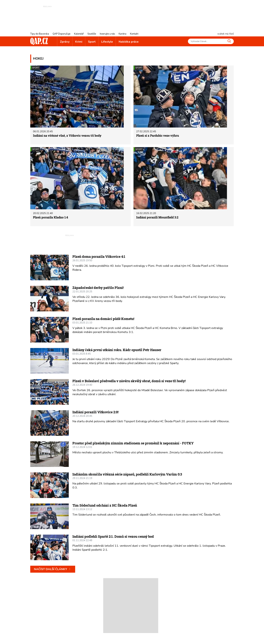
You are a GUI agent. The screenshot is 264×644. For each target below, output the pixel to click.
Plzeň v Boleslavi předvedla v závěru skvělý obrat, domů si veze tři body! (129, 381)
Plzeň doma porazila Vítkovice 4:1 (99, 257)
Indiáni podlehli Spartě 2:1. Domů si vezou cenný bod (113, 536)
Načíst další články (53, 569)
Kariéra (122, 34)
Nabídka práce (129, 42)
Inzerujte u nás (107, 34)
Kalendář (79, 34)
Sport (92, 42)
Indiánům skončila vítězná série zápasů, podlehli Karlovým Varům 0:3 (127, 474)
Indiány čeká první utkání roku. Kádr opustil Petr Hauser (117, 350)
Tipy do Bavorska (40, 34)
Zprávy (65, 42)
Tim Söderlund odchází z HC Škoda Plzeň (105, 505)
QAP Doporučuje (62, 34)
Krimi (79, 42)
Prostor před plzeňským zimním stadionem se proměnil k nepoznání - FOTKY (133, 443)
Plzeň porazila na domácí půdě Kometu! (103, 319)
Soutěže (92, 34)
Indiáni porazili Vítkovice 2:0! (95, 412)
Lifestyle (107, 42)
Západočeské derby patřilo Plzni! (98, 288)
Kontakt (134, 34)
